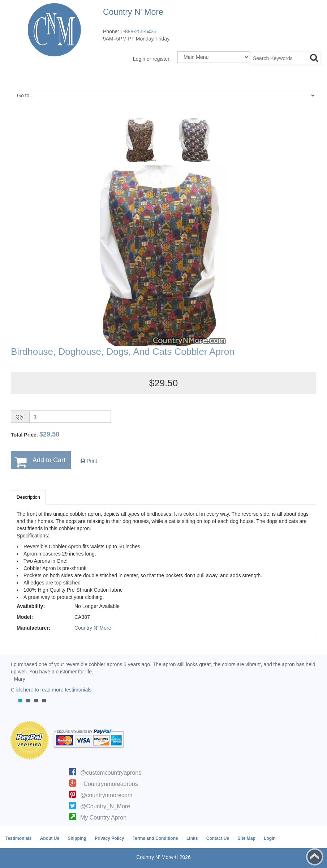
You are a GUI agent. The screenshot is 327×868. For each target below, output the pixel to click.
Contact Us (218, 838)
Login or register (151, 59)
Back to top (315, 857)
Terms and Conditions (155, 838)
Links (192, 838)
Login (270, 838)
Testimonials (18, 838)
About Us (50, 838)
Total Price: (35, 434)
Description (28, 497)
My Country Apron (103, 818)
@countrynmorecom (106, 795)
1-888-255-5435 (138, 31)
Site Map (246, 838)
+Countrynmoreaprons (109, 784)
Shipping (77, 838)
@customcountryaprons (111, 773)
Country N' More (93, 628)
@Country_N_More (105, 806)
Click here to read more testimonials (51, 690)
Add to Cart (49, 460)
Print (89, 461)
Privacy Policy (109, 838)
